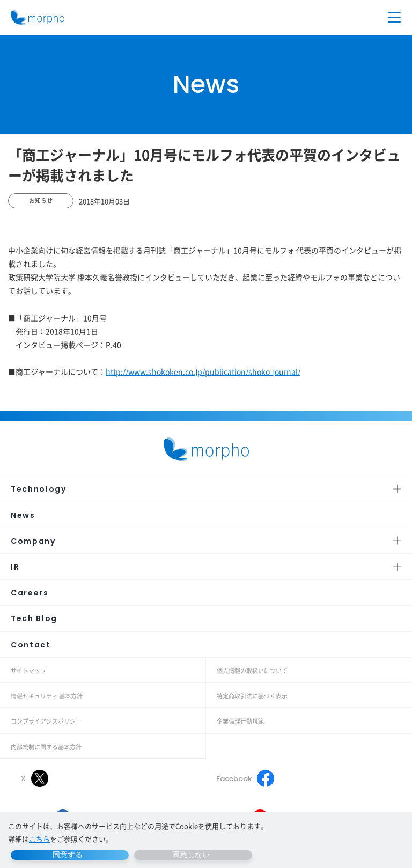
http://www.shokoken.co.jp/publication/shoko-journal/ (203, 371)
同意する (68, 855)
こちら (39, 839)
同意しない (191, 855)
